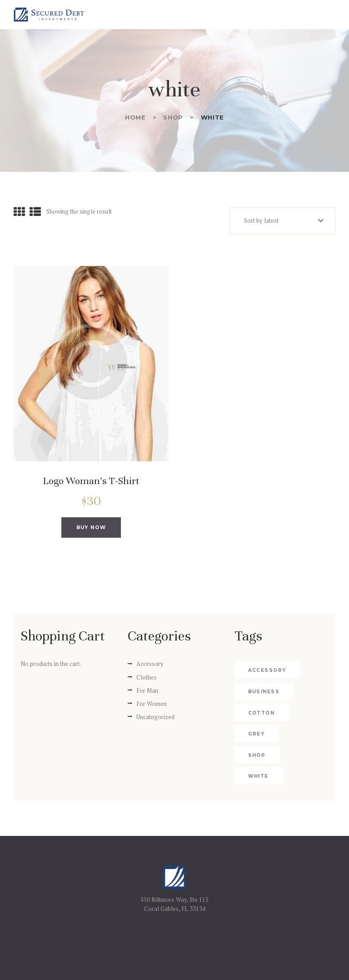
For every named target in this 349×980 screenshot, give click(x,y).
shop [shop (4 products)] (302, 737)
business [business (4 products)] (263, 694)
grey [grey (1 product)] (256, 737)
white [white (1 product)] (258, 758)
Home (135, 117)
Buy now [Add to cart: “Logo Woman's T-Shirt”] (91, 529)
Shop (173, 117)
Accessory (150, 667)
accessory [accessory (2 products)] (266, 673)
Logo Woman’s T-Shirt (91, 481)
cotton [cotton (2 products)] (261, 716)
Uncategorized (155, 720)
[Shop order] (282, 221)
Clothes (147, 680)
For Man (147, 693)
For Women (152, 706)
